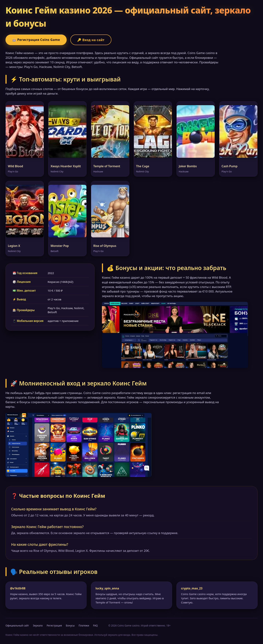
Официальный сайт (17, 625)
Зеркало (38, 625)
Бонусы (70, 625)
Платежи (84, 625)
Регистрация (54, 625)
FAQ (95, 625)
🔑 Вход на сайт (91, 40)
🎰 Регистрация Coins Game (36, 40)
